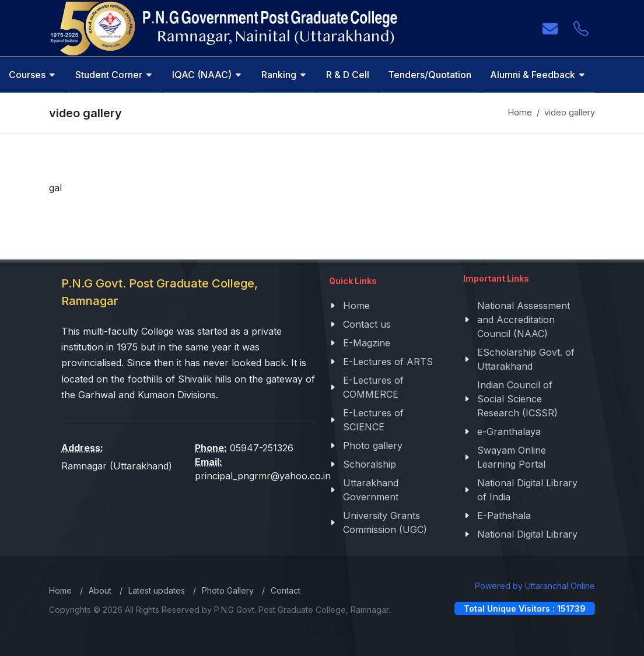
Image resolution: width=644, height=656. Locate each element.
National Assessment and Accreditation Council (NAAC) (524, 320)
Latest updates (157, 590)
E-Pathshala (504, 515)
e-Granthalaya (509, 432)
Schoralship (370, 464)
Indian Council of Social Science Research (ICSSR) (517, 399)
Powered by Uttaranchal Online (535, 586)
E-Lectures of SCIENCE (373, 420)
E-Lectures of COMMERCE (373, 387)
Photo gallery (373, 445)
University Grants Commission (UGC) (385, 522)
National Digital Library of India (527, 490)
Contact (286, 590)
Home (520, 112)
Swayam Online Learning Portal (512, 457)
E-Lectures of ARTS (388, 362)
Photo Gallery (228, 590)
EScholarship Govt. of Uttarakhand (526, 359)
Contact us (367, 324)
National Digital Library (527, 534)
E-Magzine (367, 343)
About (100, 590)
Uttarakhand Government (371, 490)
